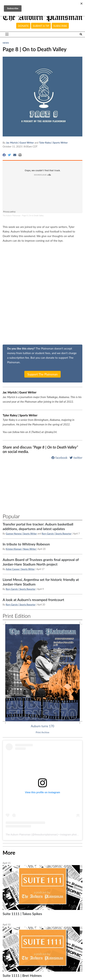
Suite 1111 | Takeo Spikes (22, 914)
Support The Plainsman (42, 374)
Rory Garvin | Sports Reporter (57, 534)
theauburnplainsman (46, 835)
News (6, 43)
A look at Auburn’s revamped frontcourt (33, 600)
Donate (23, 26)
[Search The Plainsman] (81, 34)
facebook (59, 458)
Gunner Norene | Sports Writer (21, 534)
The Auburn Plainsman (12, 216)
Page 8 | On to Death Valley (33, 216)
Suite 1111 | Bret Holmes (22, 975)
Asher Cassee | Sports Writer (20, 569)
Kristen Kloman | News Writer (21, 549)
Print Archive (43, 732)
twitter (76, 458)
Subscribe (60, 26)
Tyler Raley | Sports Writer (53, 143)
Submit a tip (41, 26)
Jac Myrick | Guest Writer (20, 143)
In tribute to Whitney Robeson (26, 544)
